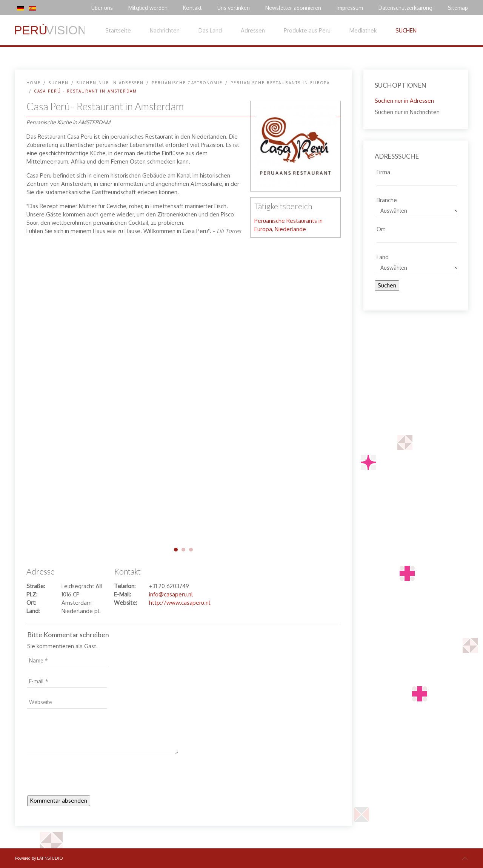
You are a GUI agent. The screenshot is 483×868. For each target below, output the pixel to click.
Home (34, 83)
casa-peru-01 (176, 550)
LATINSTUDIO (50, 858)
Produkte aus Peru (307, 30)
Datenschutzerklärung (405, 8)
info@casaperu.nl (171, 594)
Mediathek (363, 30)
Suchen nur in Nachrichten (407, 112)
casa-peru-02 (183, 550)
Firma (383, 171)
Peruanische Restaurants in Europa (280, 83)
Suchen (387, 285)
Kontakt (192, 8)
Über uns (102, 8)
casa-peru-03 (191, 550)
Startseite (118, 30)
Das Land (210, 30)
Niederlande (290, 229)
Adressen (253, 30)
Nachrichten (165, 30)
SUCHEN (406, 30)
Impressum (350, 8)
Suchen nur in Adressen (110, 83)
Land (383, 256)
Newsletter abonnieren (293, 8)
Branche (387, 199)
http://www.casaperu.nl (180, 603)
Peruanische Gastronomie (187, 83)
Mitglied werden (148, 8)
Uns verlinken (234, 8)
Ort (381, 228)
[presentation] (85, 777)
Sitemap (458, 8)
